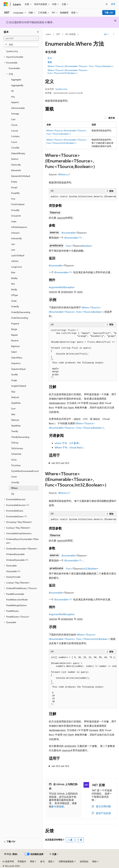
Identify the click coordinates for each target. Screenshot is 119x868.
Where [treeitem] (14, 488)
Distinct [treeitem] (15, 159)
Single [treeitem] (14, 380)
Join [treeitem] (13, 244)
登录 (113, 4)
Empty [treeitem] (14, 182)
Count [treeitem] (14, 142)
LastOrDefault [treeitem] (18, 255)
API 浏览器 (70, 34)
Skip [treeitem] (13, 392)
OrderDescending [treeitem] (20, 318)
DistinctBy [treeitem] (16, 165)
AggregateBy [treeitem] (17, 85)
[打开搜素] (107, 4)
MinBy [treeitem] (14, 289)
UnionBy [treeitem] (15, 482)
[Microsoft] (6, 4)
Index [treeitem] (14, 221)
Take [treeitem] (13, 414)
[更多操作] (114, 34)
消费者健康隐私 (66, 861)
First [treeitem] (13, 199)
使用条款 (84, 861)
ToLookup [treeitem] (16, 465)
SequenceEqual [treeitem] (18, 369)
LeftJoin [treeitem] (15, 261)
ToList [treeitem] (14, 460)
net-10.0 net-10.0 (60, 463)
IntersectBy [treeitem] (17, 238)
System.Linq (61, 89)
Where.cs (63, 174)
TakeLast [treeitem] (15, 420)
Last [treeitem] (13, 250)
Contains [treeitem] (15, 136)
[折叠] (38, 32)
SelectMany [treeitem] (17, 358)
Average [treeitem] (15, 114)
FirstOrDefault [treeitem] (18, 204)
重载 (50, 62)
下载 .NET (109, 13)
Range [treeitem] (14, 329)
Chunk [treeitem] (14, 125)
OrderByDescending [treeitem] (21, 312)
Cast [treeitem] (13, 119)
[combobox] (21, 38)
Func (68, 246)
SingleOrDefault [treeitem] (19, 386)
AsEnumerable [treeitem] (18, 108)
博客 (32, 861)
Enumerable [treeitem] (14, 68)
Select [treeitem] (14, 352)
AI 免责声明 (8, 861)
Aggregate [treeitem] (16, 79)
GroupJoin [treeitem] (16, 216)
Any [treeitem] (13, 97)
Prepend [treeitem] (15, 323)
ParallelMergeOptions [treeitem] (16, 605)
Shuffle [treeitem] (14, 374)
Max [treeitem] (13, 272)
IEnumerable (68, 233)
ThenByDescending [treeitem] (20, 437)
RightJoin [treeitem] (15, 346)
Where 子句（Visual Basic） (70, 447)
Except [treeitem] (14, 187)
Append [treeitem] (15, 102)
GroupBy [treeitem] (15, 210)
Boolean (86, 246)
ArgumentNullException (62, 287)
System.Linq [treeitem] (12, 51)
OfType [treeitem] (14, 295)
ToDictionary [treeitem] (17, 448)
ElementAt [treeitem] (16, 170)
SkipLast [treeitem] (15, 397)
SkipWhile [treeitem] (16, 403)
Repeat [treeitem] (14, 335)
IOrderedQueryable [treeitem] (15, 554)
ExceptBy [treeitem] (15, 193)
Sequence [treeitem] (16, 363)
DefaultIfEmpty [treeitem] (18, 153)
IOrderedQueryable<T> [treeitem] (17, 560)
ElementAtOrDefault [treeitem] (21, 176)
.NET (58, 34)
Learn (48, 34)
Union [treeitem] (14, 477)
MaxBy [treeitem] (14, 278)
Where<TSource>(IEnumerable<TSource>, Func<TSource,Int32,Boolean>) (68, 72)
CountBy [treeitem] (15, 148)
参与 (42, 861)
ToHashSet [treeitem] (16, 454)
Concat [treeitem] (15, 131)
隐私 (51, 861)
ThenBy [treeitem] (15, 431)
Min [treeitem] (13, 284)
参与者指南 (58, 806)
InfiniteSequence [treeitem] (19, 227)
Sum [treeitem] (13, 409)
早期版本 (22, 861)
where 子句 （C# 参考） (68, 443)
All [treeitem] (12, 91)
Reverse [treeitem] (15, 340)
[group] (83, 197)
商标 (94, 861)
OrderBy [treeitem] (15, 306)
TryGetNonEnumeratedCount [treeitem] (25, 471)
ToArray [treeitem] (15, 443)
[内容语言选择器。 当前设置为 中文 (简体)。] (11, 854)
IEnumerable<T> (73, 238)
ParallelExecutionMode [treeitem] (17, 600)
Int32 (85, 568)
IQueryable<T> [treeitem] (13, 571)
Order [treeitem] (14, 301)
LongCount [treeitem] (17, 267)
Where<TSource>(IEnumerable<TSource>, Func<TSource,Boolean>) (80, 66)
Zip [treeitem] (13, 494)
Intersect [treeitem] (15, 233)
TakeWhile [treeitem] (16, 426)
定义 (50, 58)
